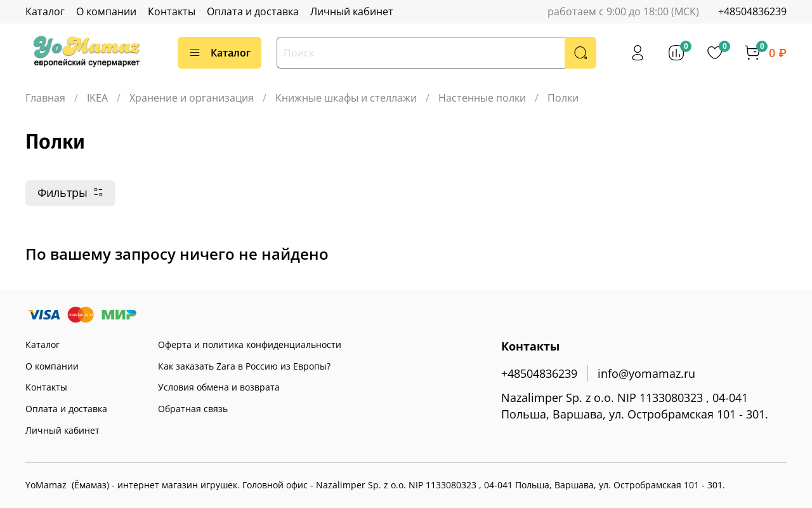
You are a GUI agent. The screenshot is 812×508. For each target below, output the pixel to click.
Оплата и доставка (253, 11)
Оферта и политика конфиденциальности (250, 344)
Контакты (172, 11)
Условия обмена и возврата (219, 387)
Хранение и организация (192, 98)
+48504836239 (752, 11)
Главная (45, 98)
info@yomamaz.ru (646, 373)
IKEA (97, 98)
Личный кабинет (352, 11)
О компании (106, 11)
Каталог (45, 11)
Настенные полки (482, 98)
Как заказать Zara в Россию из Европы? (244, 366)
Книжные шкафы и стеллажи (346, 98)
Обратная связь (193, 409)
